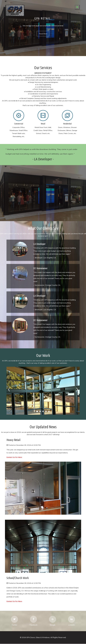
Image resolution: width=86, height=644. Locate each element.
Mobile (19, 116)
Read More (43, 34)
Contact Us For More (14, 457)
